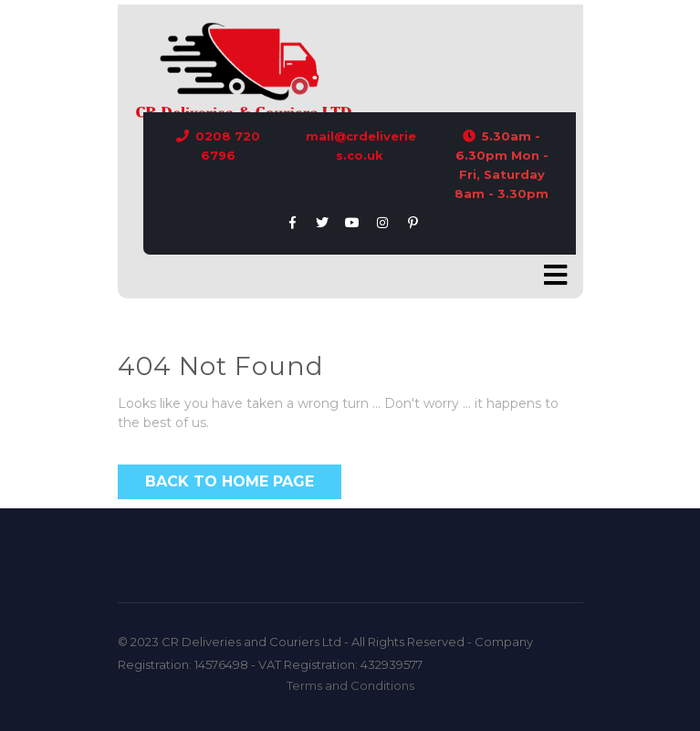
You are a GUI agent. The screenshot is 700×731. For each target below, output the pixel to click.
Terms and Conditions (350, 685)
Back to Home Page (230, 481)
